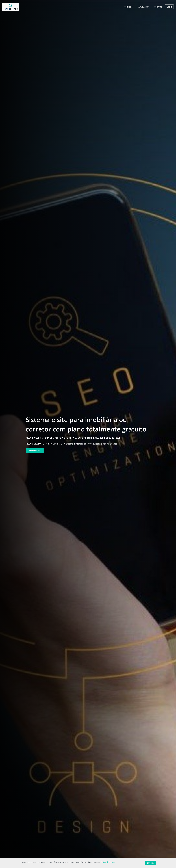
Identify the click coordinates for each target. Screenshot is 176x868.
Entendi (151, 863)
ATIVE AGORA (35, 451)
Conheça (128, 7)
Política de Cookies (108, 862)
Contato (158, 7)
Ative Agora (144, 7)
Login (169, 7)
